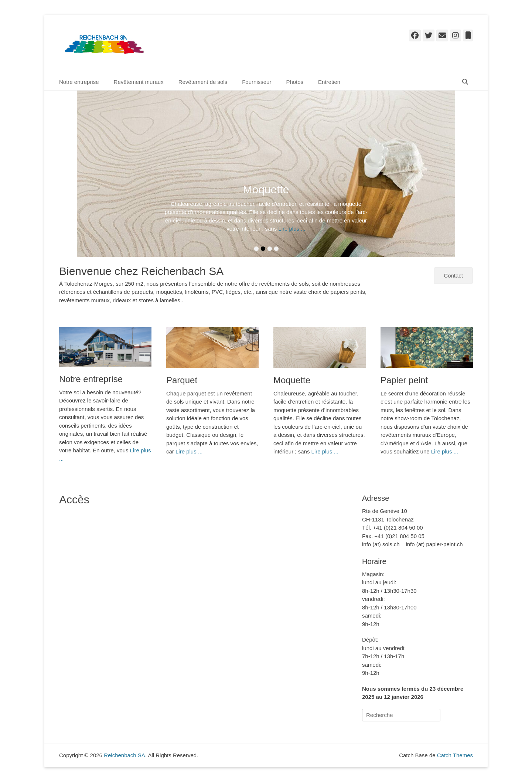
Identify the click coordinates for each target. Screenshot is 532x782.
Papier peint (404, 380)
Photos (295, 82)
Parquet (182, 380)
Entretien (329, 82)
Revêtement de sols (203, 82)
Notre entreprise (79, 82)
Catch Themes (455, 755)
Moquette (292, 380)
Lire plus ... (292, 229)
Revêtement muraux (139, 82)
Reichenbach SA (210, 38)
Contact (453, 276)
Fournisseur (257, 82)
